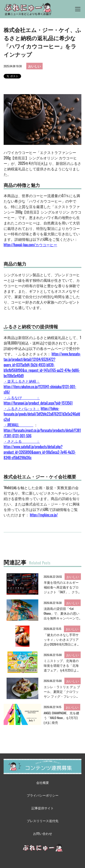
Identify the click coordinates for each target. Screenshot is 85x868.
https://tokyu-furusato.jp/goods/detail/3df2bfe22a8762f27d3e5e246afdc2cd (42, 414)
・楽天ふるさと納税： (22, 381)
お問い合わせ (43, 833)
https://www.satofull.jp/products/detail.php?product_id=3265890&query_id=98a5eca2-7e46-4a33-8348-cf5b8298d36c (40, 452)
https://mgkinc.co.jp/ (44, 515)
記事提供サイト (43, 808)
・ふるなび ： (22, 398)
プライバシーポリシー (43, 795)
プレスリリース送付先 (43, 821)
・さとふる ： (22, 441)
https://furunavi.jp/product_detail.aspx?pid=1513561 (38, 403)
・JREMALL (18, 425)
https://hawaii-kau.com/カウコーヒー (30, 245)
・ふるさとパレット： (22, 408)
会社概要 (43, 782)
